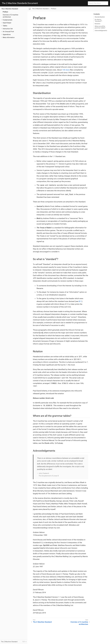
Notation (97, 24)
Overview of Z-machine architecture (79, 623)
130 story (66, 70)
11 (80, 301)
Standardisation (100, 17)
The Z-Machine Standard (10, 9)
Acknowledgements (101, 31)
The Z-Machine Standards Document (20, 3)
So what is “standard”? (98, 20)
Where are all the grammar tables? (100, 27)
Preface (5, 12)
